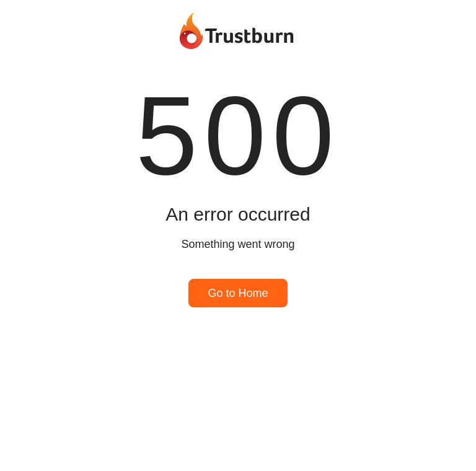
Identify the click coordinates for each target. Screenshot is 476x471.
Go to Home (238, 293)
